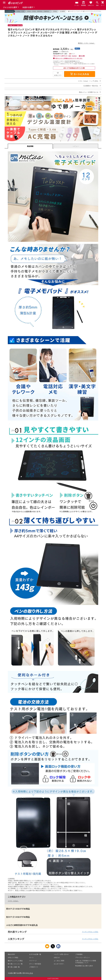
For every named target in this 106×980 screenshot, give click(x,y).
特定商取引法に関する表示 (84, 966)
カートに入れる (80, 74)
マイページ (33, 961)
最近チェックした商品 (15, 961)
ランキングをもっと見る (90, 932)
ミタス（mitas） (13, 901)
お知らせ (57, 957)
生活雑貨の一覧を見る (91, 86)
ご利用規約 (79, 954)
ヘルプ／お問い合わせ (61, 954)
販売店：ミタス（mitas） (87, 43)
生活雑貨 (62, 11)
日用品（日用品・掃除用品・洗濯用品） (38, 11)
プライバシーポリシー (83, 957)
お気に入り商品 (13, 957)
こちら (31, 973)
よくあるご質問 (59, 961)
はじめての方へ (59, 964)
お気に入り (58, 75)
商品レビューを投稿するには (89, 92)
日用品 (55, 11)
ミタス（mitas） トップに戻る (88, 81)
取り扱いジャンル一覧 (15, 964)
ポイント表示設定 (35, 964)
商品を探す (11, 954)
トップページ (9, 11)
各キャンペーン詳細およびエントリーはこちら (69, 58)
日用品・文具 (20, 11)
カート (31, 957)
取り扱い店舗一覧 (14, 967)
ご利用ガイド (34, 967)
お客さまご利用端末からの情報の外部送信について (86, 962)
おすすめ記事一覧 (35, 954)
